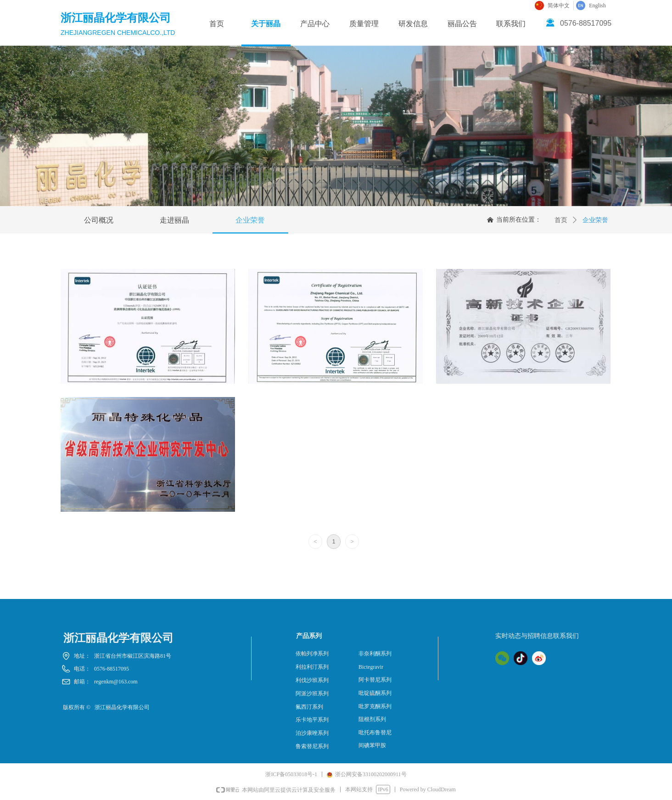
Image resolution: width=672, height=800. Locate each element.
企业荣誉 (595, 220)
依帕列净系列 (312, 654)
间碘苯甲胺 (372, 745)
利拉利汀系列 (312, 667)
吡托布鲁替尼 (375, 733)
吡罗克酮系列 (375, 706)
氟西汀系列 (309, 707)
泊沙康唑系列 (312, 733)
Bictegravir (371, 667)
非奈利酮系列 (375, 654)
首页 (561, 220)
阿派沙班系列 (312, 694)
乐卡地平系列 (312, 720)
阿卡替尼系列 (375, 680)
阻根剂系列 (372, 719)
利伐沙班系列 (312, 680)
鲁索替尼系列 (312, 746)
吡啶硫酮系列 (375, 693)
